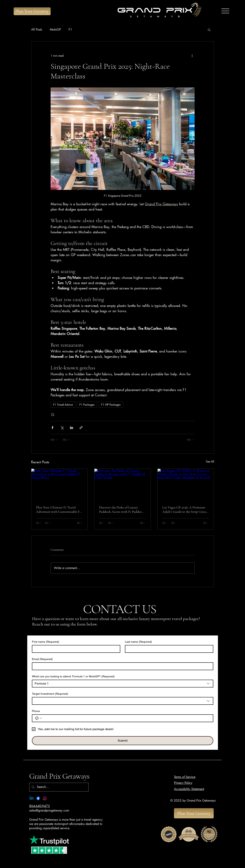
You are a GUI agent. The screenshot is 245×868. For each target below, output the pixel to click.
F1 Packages (87, 405)
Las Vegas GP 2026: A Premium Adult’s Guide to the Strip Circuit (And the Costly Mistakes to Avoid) (185, 509)
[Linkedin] (32, 798)
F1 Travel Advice (63, 405)
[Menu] (225, 11)
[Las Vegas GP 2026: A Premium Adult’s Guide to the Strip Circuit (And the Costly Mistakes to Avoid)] (186, 485)
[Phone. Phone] (126, 718)
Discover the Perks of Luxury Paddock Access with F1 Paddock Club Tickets (121, 509)
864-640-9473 (40, 806)
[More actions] (192, 56)
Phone (36, 711)
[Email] (121, 666)
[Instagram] (45, 798)
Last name (138, 642)
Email (42, 659)
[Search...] (58, 787)
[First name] (75, 649)
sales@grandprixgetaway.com (49, 810)
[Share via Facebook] (52, 428)
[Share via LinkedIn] (72, 428)
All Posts (37, 30)
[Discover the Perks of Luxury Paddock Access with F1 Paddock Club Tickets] (122, 485)
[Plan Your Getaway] (32, 11)
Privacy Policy (183, 783)
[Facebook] (38, 798)
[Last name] (168, 649)
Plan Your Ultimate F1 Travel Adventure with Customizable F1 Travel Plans (58, 509)
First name (46, 642)
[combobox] (123, 684)
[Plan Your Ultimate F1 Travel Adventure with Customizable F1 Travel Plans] (59, 485)
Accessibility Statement (189, 789)
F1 (70, 30)
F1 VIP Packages (111, 405)
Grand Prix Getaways (59, 776)
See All (210, 461)
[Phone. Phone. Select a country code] (39, 718)
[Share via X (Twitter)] (62, 428)
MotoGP (55, 30)
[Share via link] (81, 428)
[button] (209, 30)
